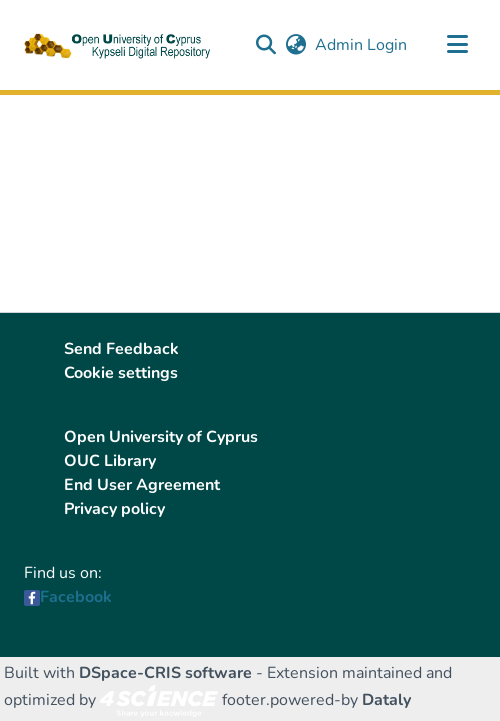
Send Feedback (121, 349)
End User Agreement (142, 485)
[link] (159, 700)
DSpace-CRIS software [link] (165, 673)
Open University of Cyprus (161, 437)
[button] (265, 45)
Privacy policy (114, 509)
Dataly (386, 700)
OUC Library (110, 461)
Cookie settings (121, 373)
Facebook (76, 597)
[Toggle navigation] (457, 45)
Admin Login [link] (362, 45)
